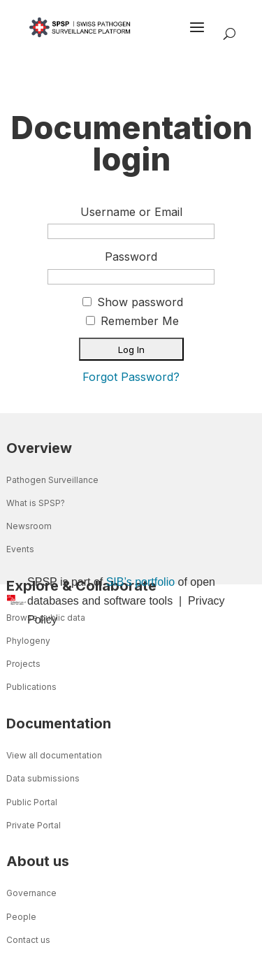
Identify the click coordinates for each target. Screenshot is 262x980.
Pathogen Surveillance (52, 480)
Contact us (28, 940)
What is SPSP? (36, 503)
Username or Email (131, 212)
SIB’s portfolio (140, 582)
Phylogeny (28, 641)
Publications (31, 687)
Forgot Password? (131, 377)
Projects (23, 664)
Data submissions (43, 778)
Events (20, 549)
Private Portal (34, 825)
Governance (31, 893)
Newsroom (29, 526)
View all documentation (54, 755)
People (21, 917)
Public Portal (32, 802)
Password (131, 257)
